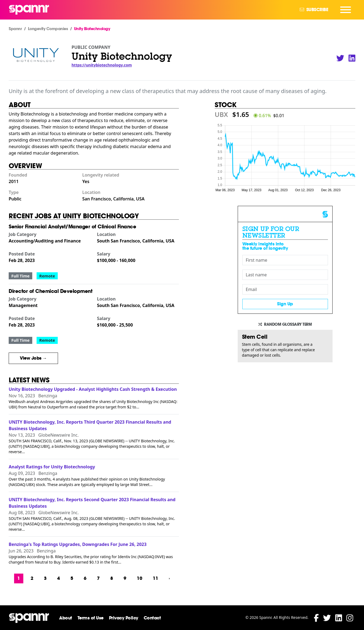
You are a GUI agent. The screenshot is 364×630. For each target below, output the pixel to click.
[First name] (285, 260)
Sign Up (285, 304)
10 (140, 578)
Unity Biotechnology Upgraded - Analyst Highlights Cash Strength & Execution (93, 389)
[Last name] (285, 275)
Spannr (15, 29)
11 (156, 578)
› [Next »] (169, 578)
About (66, 618)
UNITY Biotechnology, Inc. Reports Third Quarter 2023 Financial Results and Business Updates (90, 425)
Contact (152, 618)
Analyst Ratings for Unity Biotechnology (52, 467)
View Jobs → (33, 358)
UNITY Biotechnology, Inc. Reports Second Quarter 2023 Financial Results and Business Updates (92, 503)
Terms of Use (91, 618)
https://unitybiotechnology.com (102, 65)
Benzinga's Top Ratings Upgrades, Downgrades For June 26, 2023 (78, 544)
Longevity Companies (48, 29)
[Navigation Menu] (346, 10)
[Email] (285, 289)
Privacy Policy (124, 618)
